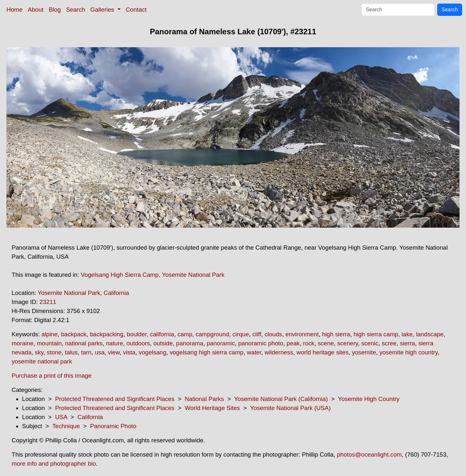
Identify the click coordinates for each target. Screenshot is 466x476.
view (114, 352)
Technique (66, 426)
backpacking (107, 334)
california (162, 334)
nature (114, 343)
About (36, 10)
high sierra (336, 334)
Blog (55, 10)
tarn (86, 352)
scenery (348, 343)
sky (39, 352)
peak (293, 343)
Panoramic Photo (113, 426)
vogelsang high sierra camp (206, 352)
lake (407, 334)
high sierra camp (376, 334)
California (116, 293)
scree (389, 343)
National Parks (204, 399)
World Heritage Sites (212, 408)
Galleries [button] (103, 10)
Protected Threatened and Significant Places (115, 399)
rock (309, 343)
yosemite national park (42, 361)
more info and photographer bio (54, 464)
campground (212, 334)
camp (185, 334)
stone (54, 352)
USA (61, 417)
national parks (84, 343)
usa (100, 352)
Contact (136, 10)
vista (129, 352)
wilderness (279, 352)
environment (302, 334)
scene (326, 343)
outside (163, 343)
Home (15, 10)
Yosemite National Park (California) (281, 399)
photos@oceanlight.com (369, 454)
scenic (370, 343)
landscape (430, 334)
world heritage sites (322, 352)
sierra (408, 343)
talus (71, 352)
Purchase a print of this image (52, 376)
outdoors (138, 343)
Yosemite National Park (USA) (290, 408)
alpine (50, 334)
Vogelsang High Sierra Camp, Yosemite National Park (153, 275)
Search (76, 10)
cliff (257, 334)
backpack (74, 334)
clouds (273, 334)
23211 (48, 302)
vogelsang (153, 352)
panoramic (221, 343)
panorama (190, 343)
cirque (241, 334)
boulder (137, 334)
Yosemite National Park (69, 293)
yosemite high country (408, 352)
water (254, 352)
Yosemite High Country (369, 399)
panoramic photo (261, 343)
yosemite (364, 352)
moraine (22, 343)
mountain (49, 343)
